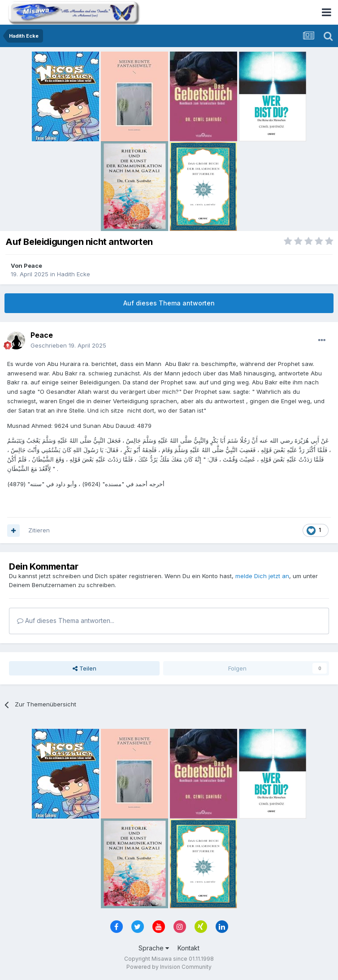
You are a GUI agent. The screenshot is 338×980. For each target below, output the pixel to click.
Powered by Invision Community (169, 967)
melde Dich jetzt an (262, 576)
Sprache (154, 948)
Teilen (84, 668)
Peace (33, 266)
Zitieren (39, 530)
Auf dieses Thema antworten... (66, 621)
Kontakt (188, 948)
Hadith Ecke (74, 274)
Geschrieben (68, 345)
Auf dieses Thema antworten (169, 303)
